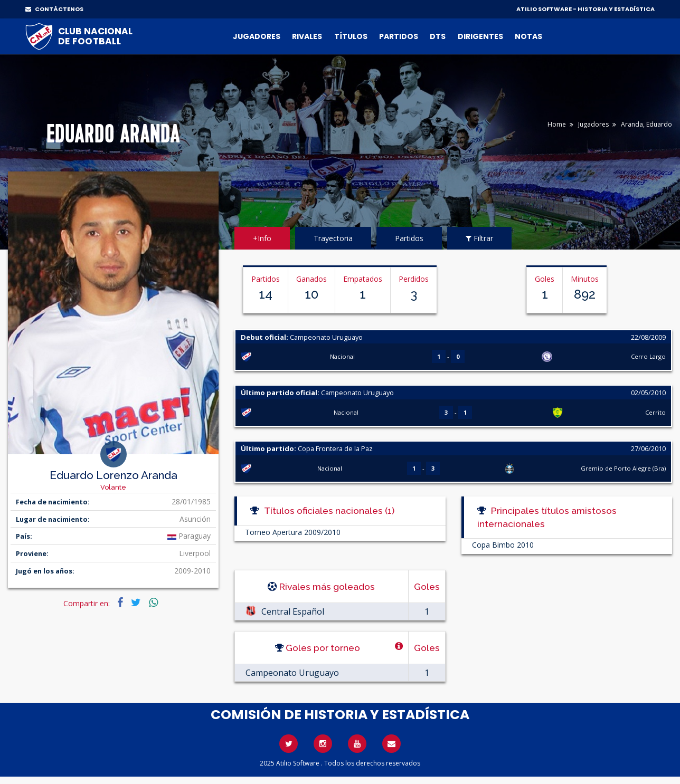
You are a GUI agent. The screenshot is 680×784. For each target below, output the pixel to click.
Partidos (399, 36)
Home (557, 124)
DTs (438, 36)
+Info (262, 238)
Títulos (351, 36)
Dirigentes (480, 36)
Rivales (307, 36)
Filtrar (479, 238)
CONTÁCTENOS (54, 9)
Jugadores (257, 36)
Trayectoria (333, 238)
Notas (528, 36)
